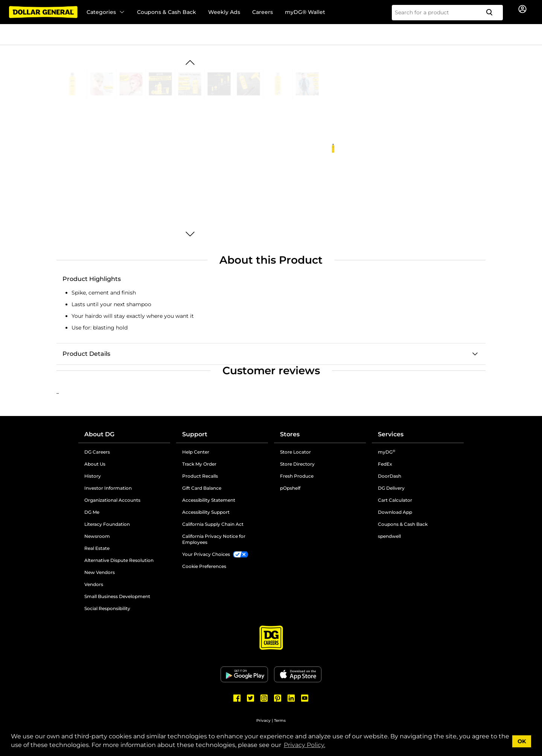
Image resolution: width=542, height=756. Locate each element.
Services (391, 434)
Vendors (94, 584)
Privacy (263, 720)
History (93, 476)
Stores (290, 434)
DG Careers (97, 452)
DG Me (92, 512)
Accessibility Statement (209, 500)
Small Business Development (117, 596)
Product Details (86, 354)
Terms (280, 720)
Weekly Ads (224, 12)
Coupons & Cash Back (167, 12)
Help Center (196, 452)
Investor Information (108, 488)
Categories (106, 12)
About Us (95, 464)
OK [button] (522, 741)
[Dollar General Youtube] (305, 698)
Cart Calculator (395, 500)
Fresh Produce (297, 476)
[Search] (492, 13)
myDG (387, 452)
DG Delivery (391, 488)
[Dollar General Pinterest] (278, 698)
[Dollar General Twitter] (251, 698)
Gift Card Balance (202, 488)
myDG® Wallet (305, 12)
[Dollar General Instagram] (264, 698)
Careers (263, 12)
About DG (99, 434)
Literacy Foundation (107, 524)
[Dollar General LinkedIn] (291, 698)
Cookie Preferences (204, 566)
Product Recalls (200, 476)
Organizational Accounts (112, 500)
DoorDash (390, 476)
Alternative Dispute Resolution (119, 560)
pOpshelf (290, 488)
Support (195, 434)
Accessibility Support (206, 512)
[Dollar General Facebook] (237, 698)
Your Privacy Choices (206, 554)
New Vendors (100, 572)
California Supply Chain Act (213, 524)
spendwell (389, 536)
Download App (395, 512)
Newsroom (97, 536)
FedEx (385, 464)
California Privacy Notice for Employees (214, 539)
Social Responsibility (107, 608)
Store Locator (295, 452)
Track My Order (199, 464)
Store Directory (297, 464)
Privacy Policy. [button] (304, 745)
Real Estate (97, 548)
